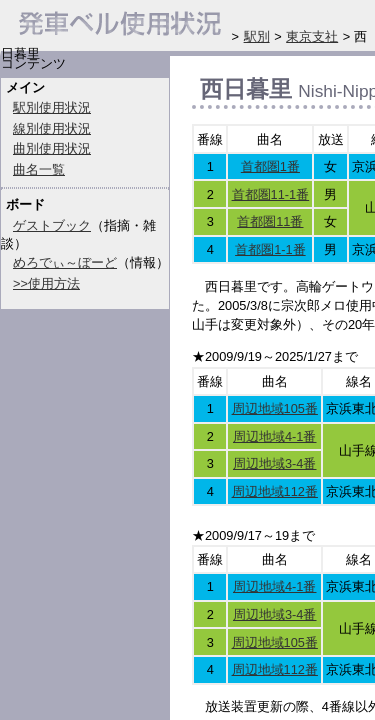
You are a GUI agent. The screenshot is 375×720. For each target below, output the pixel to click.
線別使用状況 (52, 128)
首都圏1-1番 (270, 249)
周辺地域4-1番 (275, 436)
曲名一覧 (39, 169)
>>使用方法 (46, 283)
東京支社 (312, 36)
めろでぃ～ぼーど (65, 262)
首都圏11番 (270, 221)
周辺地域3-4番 (275, 463)
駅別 (257, 36)
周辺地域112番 (275, 491)
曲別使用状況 (52, 148)
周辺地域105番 (275, 408)
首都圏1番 (270, 166)
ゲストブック (52, 225)
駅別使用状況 (52, 107)
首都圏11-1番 (271, 194)
